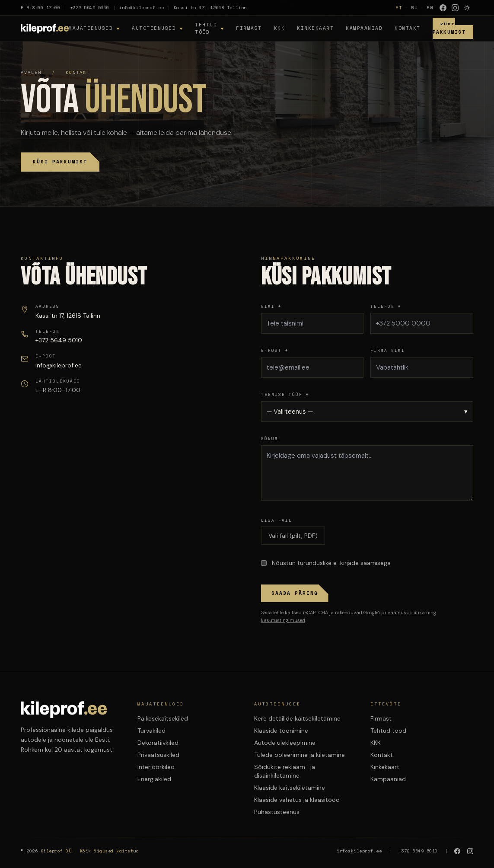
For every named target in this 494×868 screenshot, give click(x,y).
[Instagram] (455, 8)
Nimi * (271, 306)
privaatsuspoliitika (403, 613)
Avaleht (33, 72)
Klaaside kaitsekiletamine (290, 788)
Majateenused (91, 28)
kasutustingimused (283, 620)
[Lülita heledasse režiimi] (467, 8)
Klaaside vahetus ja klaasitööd (297, 800)
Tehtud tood (388, 731)
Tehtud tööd (206, 28)
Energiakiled (154, 779)
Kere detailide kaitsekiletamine (297, 718)
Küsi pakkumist (60, 162)
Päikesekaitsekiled (163, 718)
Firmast (249, 28)
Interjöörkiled (156, 767)
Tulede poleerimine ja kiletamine (300, 755)
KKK (280, 28)
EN (430, 8)
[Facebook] (443, 8)
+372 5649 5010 (90, 8)
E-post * (275, 350)
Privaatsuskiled (158, 755)
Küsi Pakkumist (449, 28)
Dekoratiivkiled (158, 743)
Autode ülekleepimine (285, 743)
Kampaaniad (364, 28)
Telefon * (386, 306)
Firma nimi (388, 350)
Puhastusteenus (277, 812)
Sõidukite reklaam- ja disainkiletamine (285, 771)
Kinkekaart (315, 28)
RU (414, 8)
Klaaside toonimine (281, 731)
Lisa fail (277, 520)
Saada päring (295, 593)
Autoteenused (154, 28)
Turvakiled (151, 731)
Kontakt (408, 28)
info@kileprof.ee (141, 8)
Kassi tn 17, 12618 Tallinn (210, 8)
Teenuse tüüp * (285, 394)
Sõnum (270, 439)
